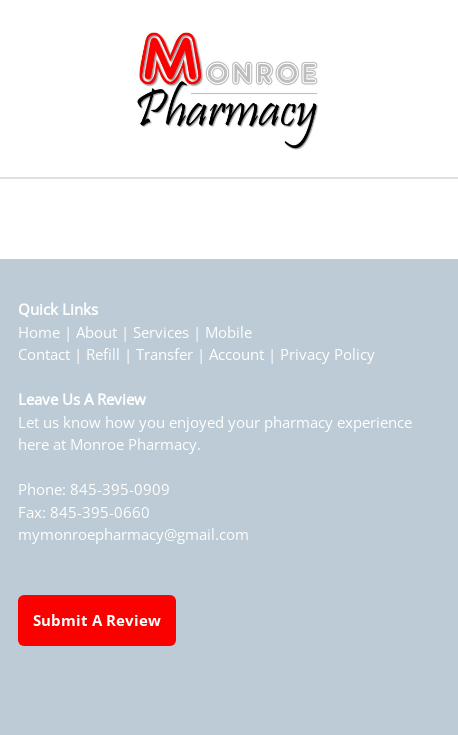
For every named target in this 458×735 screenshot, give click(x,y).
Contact (44, 354)
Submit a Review (97, 620)
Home (39, 332)
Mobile (228, 332)
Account (236, 354)
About (96, 332)
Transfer (164, 354)
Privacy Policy (327, 354)
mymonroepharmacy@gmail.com (133, 534)
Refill (103, 354)
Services (161, 332)
